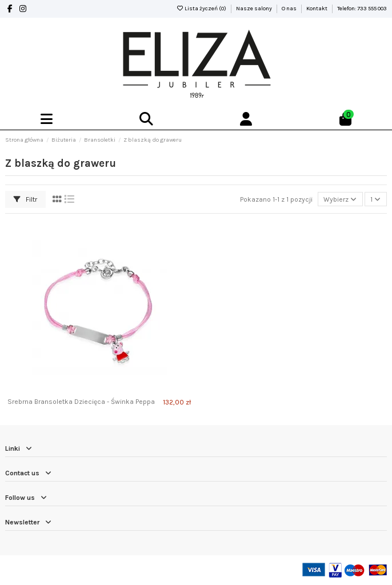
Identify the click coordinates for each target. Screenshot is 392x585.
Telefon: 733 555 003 (362, 9)
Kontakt (317, 9)
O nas (290, 9)
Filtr (25, 199)
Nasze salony (255, 9)
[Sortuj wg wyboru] (340, 199)
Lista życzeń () (202, 9)
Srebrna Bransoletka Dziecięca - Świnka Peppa (81, 402)
